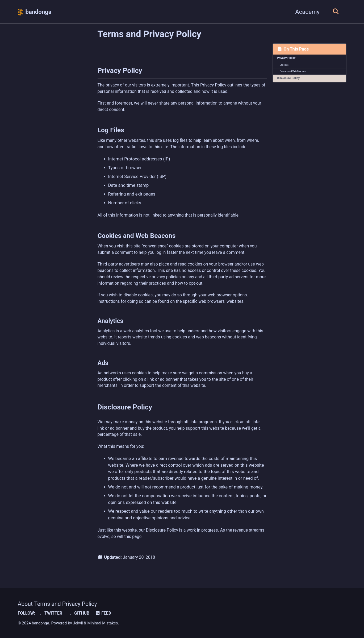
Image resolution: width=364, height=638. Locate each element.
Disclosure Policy (289, 79)
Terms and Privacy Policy (67, 604)
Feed (105, 613)
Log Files (284, 65)
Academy (306, 12)
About (26, 604)
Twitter (51, 613)
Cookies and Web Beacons (293, 72)
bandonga (39, 12)
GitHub (80, 613)
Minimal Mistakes (104, 623)
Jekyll (79, 623)
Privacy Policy (287, 58)
